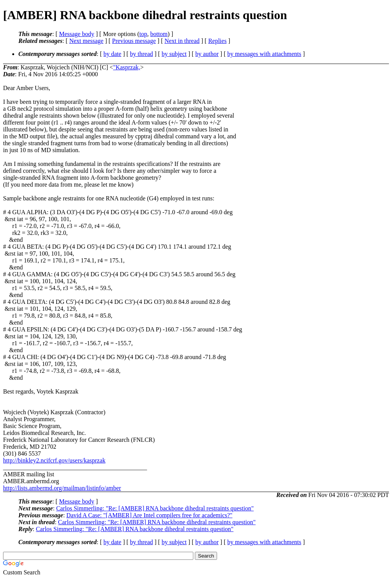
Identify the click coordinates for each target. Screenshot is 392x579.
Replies (217, 41)
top (143, 34)
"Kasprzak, (127, 67)
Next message (86, 41)
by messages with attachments (264, 54)
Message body (77, 34)
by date (112, 54)
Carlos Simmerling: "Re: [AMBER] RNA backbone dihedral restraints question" (155, 508)
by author (207, 54)
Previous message (134, 41)
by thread (142, 54)
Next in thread (182, 41)
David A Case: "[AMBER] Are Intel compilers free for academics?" (149, 515)
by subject (174, 54)
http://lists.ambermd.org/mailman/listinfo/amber (62, 488)
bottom (159, 34)
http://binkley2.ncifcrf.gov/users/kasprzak (54, 460)
